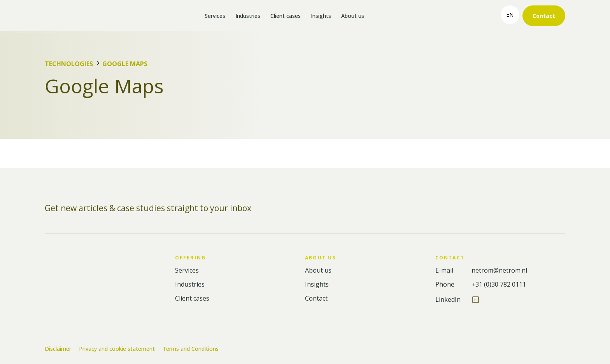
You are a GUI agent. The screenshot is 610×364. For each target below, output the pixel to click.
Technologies (69, 64)
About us (353, 16)
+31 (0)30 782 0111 (499, 284)
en (510, 15)
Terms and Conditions (191, 349)
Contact (544, 16)
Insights (321, 16)
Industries (248, 16)
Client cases (286, 16)
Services (215, 16)
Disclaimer (58, 349)
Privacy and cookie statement (117, 349)
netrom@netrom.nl (499, 270)
